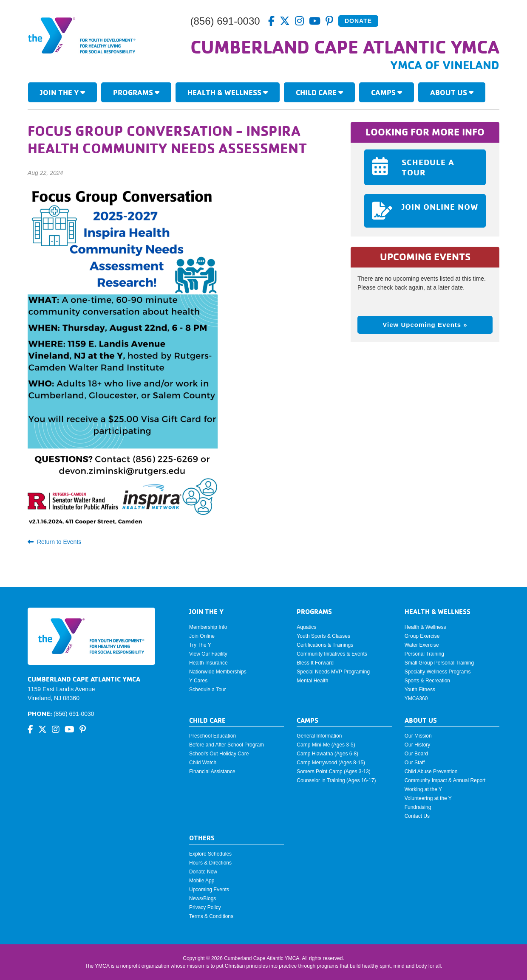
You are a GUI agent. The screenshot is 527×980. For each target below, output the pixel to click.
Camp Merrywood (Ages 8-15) (331, 763)
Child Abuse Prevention (431, 772)
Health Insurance (208, 663)
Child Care (319, 92)
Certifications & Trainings (325, 645)
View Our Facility (208, 654)
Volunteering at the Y (428, 798)
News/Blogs (203, 898)
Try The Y (200, 645)
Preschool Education (212, 736)
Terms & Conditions (211, 916)
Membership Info (208, 627)
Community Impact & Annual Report (445, 780)
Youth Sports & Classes (323, 636)
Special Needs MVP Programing (333, 672)
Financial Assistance (212, 772)
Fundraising (418, 807)
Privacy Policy (205, 907)
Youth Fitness (420, 690)
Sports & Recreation (427, 681)
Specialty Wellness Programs (438, 672)
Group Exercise (422, 636)
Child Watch (203, 763)
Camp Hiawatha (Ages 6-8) (327, 754)
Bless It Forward (315, 663)
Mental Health (312, 681)
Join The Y (62, 92)
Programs (136, 92)
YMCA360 (416, 698)
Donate (358, 21)
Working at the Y (423, 789)
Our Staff (415, 763)
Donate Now (203, 872)
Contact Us (417, 816)
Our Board (416, 754)
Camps (387, 92)
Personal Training (424, 654)
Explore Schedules (210, 854)
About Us (452, 92)
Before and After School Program (227, 745)
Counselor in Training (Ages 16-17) (336, 780)
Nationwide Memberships (218, 672)
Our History (418, 745)
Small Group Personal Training (439, 663)
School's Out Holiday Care (219, 754)
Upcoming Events (209, 890)
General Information (319, 736)
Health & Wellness (228, 92)
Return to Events (54, 542)
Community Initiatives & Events (332, 654)
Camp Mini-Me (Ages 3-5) (326, 745)
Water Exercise (422, 645)
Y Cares (198, 681)
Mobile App (202, 881)
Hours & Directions (210, 863)
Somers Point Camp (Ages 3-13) (333, 772)
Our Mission (418, 736)
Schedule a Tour (208, 690)
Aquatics (306, 627)
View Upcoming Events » (425, 325)
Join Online (202, 636)
